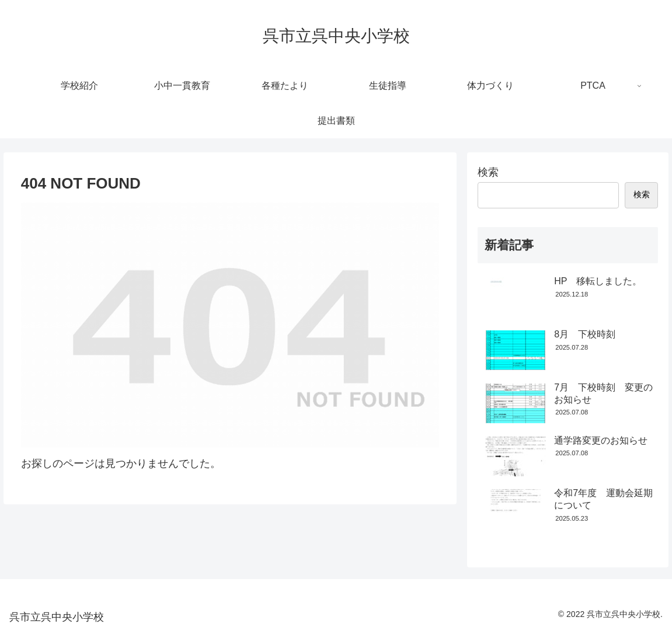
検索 (488, 172)
